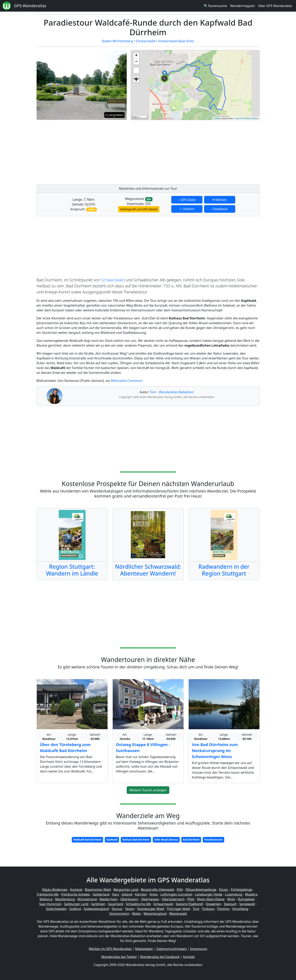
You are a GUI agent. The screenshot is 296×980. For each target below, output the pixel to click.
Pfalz (191, 899)
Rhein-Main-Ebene (211, 899)
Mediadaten (144, 949)
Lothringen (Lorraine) (176, 894)
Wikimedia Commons (127, 381)
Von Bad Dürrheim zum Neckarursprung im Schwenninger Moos (215, 751)
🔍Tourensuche (215, 6)
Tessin (130, 909)
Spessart (230, 904)
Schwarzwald (146, 41)
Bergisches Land (126, 890)
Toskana (208, 909)
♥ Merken (220, 200)
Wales (136, 914)
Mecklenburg (65, 899)
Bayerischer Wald (98, 890)
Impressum (199, 949)
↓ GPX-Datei (187, 200)
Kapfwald (112, 840)
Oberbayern (129, 899)
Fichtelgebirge (242, 890)
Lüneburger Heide (209, 894)
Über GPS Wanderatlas (275, 6)
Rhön (231, 899)
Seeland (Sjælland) (189, 904)
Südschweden (56, 909)
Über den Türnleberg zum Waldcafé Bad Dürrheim (65, 748)
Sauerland (116, 904)
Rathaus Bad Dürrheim (136, 840)
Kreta (154, 894)
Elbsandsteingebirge (201, 890)
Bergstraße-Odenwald (157, 890)
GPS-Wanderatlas (30, 6)
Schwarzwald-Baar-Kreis (176, 41)
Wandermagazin (243, 6)
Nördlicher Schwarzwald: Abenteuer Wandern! (148, 570)
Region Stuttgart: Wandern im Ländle (72, 570)
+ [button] (136, 56)
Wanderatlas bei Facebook (160, 957)
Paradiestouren (213, 840)
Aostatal (76, 890)
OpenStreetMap (243, 118)
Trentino (223, 909)
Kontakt (189, 957)
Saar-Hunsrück (50, 904)
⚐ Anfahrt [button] (187, 209)
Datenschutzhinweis (172, 949)
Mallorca (46, 899)
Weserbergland (155, 914)
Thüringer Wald (178, 909)
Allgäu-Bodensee (55, 890)
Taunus (117, 909)
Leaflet (217, 118)
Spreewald (247, 904)
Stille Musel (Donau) (166, 840)
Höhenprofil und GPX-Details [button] (139, 209)
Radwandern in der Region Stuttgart (224, 570)
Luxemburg (234, 894)
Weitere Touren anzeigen (148, 790)
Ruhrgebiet (246, 899)
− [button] (136, 62)
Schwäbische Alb (138, 904)
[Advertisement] (195, 151)
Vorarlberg (240, 909)
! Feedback (220, 209)
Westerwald (178, 914)
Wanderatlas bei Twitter (119, 957)
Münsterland (87, 899)
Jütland (127, 894)
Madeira (251, 894)
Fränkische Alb (48, 894)
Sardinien (98, 904)
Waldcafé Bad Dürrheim (87, 840)
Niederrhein (109, 899)
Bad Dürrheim (191, 840)
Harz (115, 894)
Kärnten (141, 894)
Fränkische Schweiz (76, 894)
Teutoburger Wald (150, 909)
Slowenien (213, 904)
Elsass (224, 890)
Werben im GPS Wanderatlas (110, 949)
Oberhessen (150, 899)
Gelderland (101, 894)
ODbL (255, 118)
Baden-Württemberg (117, 41)
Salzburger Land (76, 904)
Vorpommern (119, 914)
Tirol (196, 909)
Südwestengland (96, 909)
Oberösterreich (173, 899)
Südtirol (75, 909)
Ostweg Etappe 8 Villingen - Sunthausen (143, 748)
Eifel (180, 890)
